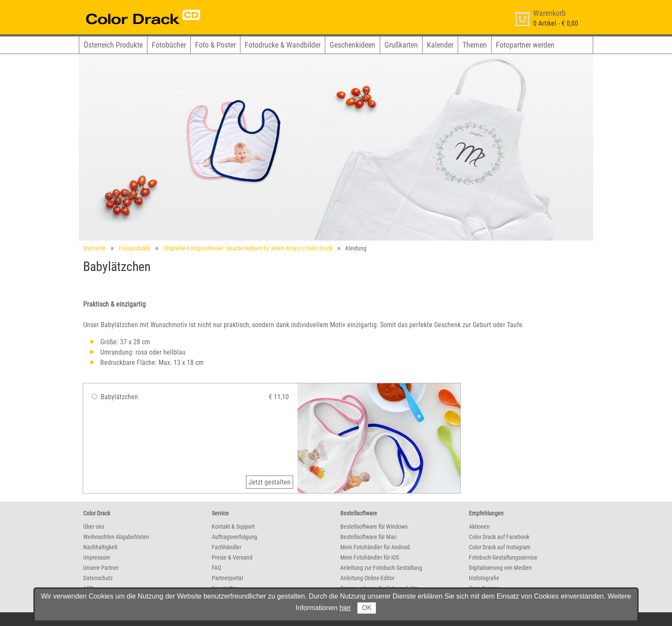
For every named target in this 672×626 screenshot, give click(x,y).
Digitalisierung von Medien (500, 568)
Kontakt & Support (233, 527)
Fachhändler (226, 547)
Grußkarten (401, 45)
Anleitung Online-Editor (367, 578)
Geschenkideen (352, 45)
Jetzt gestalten (270, 482)
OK (367, 608)
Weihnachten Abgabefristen (116, 537)
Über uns (94, 527)
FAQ (216, 568)
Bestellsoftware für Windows (374, 527)
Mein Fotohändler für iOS (370, 557)
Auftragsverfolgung (234, 537)
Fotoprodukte (135, 248)
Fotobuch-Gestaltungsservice (503, 557)
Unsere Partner (101, 568)
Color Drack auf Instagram (500, 547)
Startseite (94, 248)
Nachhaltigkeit (100, 547)
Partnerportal (227, 578)
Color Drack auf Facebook (499, 537)
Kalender (440, 45)
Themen (475, 45)
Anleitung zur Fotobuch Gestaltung (381, 568)
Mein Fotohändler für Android (375, 547)
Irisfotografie (484, 578)
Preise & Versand (232, 557)
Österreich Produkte (113, 45)
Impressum (97, 557)
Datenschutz (98, 578)
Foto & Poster (215, 45)
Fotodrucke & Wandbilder (283, 45)
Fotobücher (169, 45)
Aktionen (479, 527)
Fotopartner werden (525, 45)
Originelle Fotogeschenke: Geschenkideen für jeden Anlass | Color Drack (248, 248)
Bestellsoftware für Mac (368, 537)
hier (345, 608)
